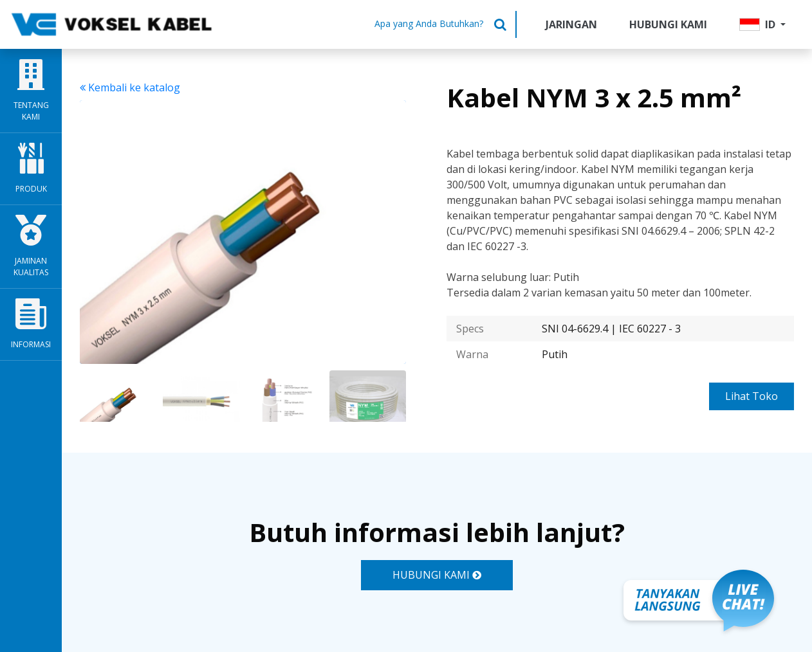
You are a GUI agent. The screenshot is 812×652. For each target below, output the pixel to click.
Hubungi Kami (668, 24)
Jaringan (571, 24)
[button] (762, 24)
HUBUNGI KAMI (437, 575)
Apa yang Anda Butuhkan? (429, 23)
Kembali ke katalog (130, 87)
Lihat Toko (752, 396)
